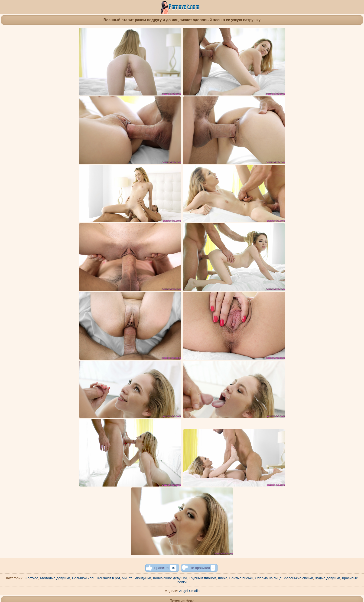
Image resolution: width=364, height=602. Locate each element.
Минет (127, 380)
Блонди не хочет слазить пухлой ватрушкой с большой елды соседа (142, 509)
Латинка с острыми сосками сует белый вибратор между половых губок (264, 415)
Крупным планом (202, 380)
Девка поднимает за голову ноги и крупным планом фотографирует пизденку (149, 415)
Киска (223, 380)
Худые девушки (328, 380)
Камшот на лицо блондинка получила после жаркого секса (314, 462)
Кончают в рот (109, 380)
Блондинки (142, 380)
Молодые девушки (55, 380)
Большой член (84, 380)
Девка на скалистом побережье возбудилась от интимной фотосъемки (203, 415)
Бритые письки (241, 380)
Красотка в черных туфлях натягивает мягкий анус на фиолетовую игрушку (207, 515)
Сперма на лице (268, 380)
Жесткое (31, 380)
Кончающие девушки (170, 380)
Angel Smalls (189, 393)
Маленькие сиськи (298, 380)
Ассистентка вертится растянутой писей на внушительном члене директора (88, 462)
